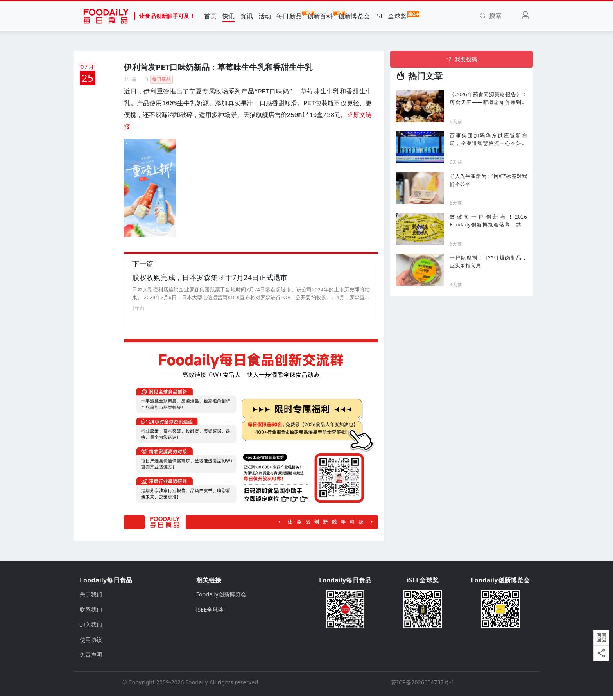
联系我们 (91, 613)
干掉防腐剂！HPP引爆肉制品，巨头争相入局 (488, 262)
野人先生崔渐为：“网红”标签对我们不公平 (488, 180)
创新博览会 (354, 16)
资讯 (246, 16)
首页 (211, 16)
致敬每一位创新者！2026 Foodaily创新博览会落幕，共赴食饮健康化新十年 (488, 221)
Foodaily (197, 686)
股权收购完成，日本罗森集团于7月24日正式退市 (210, 281)
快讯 (229, 16)
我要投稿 (462, 59)
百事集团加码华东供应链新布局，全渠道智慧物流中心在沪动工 (488, 139)
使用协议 (91, 643)
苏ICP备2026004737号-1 (423, 686)
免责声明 (91, 658)
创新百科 (320, 16)
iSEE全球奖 (391, 16)
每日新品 (289, 16)
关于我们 (91, 598)
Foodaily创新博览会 (221, 598)
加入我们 (91, 628)
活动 (265, 16)
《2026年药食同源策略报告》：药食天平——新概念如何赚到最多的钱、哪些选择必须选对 (488, 98)
